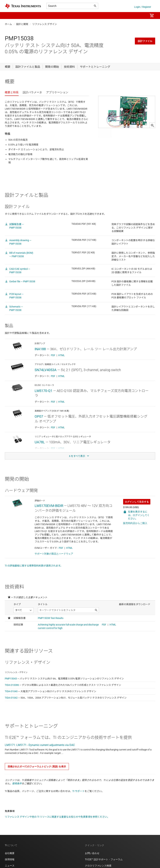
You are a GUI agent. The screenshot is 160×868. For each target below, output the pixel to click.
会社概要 (10, 853)
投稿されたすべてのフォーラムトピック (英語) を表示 (37, 766)
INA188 (40, 349)
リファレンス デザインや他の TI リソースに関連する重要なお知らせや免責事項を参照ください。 (57, 817)
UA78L (40, 442)
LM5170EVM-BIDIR (49, 506)
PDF (53, 355)
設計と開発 (22, 24)
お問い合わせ (92, 853)
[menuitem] (142, 16)
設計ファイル (145, 41)
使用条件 (17, 784)
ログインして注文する (137, 502)
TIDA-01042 (11, 698)
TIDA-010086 (12, 685)
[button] (8, 16)
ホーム (8, 24)
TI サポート (78, 791)
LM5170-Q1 (43, 391)
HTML (61, 355)
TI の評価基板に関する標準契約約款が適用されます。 (34, 566)
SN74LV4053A (46, 370)
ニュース (10, 866)
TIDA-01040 (11, 691)
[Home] (23, 6)
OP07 (39, 416)
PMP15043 (11, 679)
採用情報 (10, 859)
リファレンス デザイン (45, 24)
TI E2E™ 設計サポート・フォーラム (104, 859)
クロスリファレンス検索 (98, 866)
